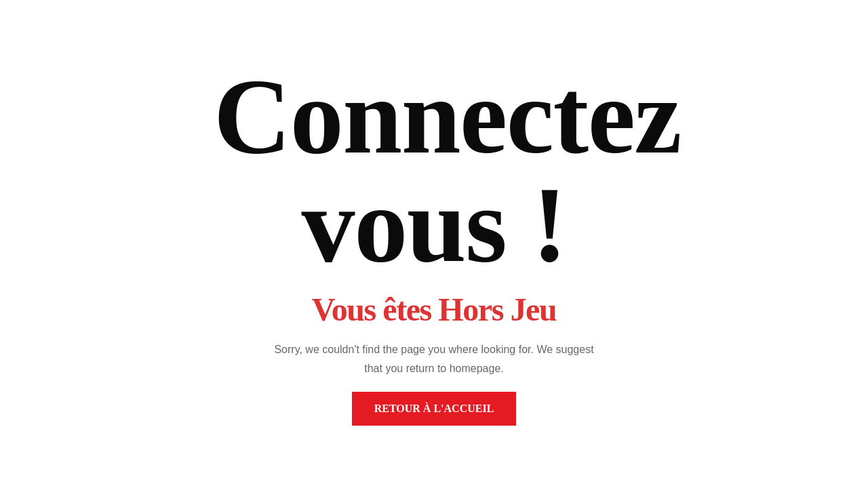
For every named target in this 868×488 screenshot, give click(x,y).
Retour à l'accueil (434, 408)
